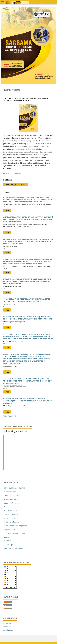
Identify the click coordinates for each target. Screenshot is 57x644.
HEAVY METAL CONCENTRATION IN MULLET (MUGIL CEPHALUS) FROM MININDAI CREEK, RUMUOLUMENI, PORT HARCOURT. (27, 401)
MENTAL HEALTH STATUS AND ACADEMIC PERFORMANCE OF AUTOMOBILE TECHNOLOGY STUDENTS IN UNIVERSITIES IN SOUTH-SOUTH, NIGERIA (28, 241)
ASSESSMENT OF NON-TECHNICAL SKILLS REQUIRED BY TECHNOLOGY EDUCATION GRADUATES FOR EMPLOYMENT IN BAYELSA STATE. (27, 381)
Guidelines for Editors (12, 503)
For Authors (7, 627)
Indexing (7, 537)
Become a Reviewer (11, 499)
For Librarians (8, 630)
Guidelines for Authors (12, 496)
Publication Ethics (10, 511)
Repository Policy (10, 518)
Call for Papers (9, 544)
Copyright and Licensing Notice (15, 526)
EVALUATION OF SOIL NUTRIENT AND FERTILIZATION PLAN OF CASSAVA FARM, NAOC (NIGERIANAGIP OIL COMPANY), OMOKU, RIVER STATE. (27, 281)
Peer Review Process (11, 522)
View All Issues (10, 416)
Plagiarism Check (10, 529)
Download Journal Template (14, 548)
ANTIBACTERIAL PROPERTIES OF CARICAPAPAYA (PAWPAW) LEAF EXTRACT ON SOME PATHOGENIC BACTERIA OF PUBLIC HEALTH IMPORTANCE (28, 219)
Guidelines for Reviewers (13, 507)
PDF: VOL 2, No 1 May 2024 (16, 185)
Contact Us (8, 541)
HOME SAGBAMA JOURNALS (14, 488)
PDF (7, 210)
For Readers (7, 623)
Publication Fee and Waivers (14, 533)
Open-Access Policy (11, 514)
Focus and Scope (10, 492)
